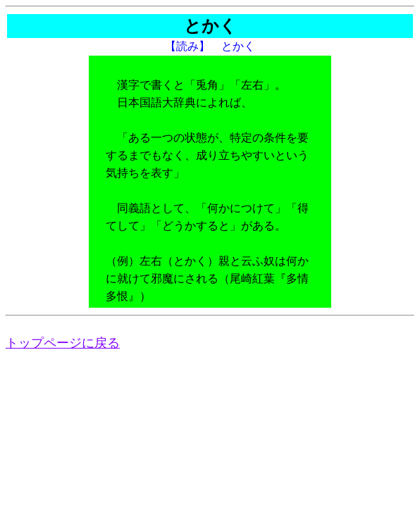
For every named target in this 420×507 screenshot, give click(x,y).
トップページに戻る (63, 343)
